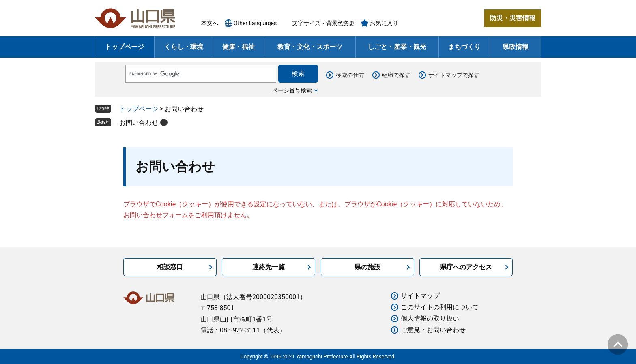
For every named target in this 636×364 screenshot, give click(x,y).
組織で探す (396, 75)
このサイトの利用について (440, 307)
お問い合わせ (139, 123)
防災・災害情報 (513, 18)
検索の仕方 (350, 75)
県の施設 (367, 267)
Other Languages (255, 23)
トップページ (125, 47)
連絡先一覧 (269, 267)
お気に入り (384, 23)
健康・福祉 (238, 47)
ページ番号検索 (292, 90)
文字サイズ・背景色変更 (323, 23)
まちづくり (464, 47)
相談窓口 (170, 267)
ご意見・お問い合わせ (433, 330)
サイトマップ (420, 296)
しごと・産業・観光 (397, 47)
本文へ (210, 23)
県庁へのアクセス (466, 267)
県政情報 (516, 47)
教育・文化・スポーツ (310, 47)
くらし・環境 (184, 47)
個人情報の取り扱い (430, 318)
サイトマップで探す (454, 75)
